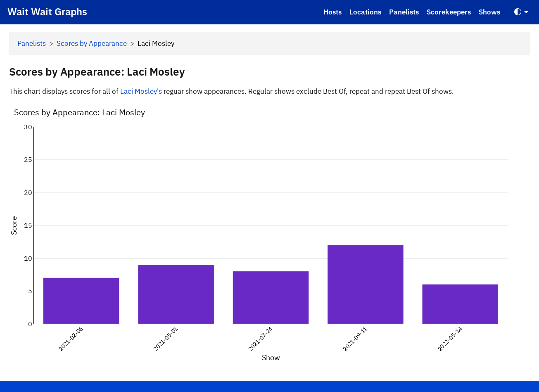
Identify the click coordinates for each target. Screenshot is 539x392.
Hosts (332, 12)
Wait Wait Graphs (47, 12)
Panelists (404, 12)
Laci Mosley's (141, 91)
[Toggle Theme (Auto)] (521, 12)
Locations (365, 12)
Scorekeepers (449, 12)
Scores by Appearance (92, 43)
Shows (489, 12)
